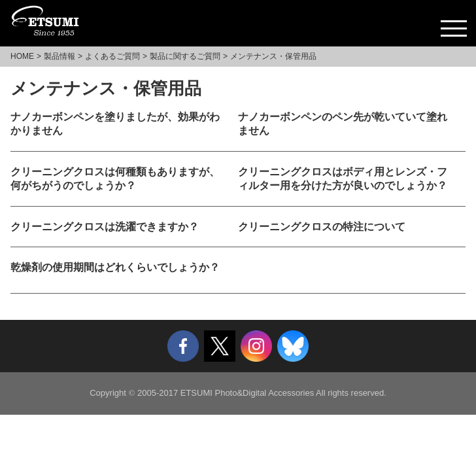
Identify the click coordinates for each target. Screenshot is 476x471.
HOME (22, 56)
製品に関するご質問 (185, 56)
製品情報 (59, 56)
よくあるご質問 (112, 56)
